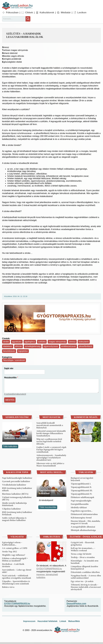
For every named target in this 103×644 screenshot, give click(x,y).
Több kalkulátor (10, 446)
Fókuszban (12, 12)
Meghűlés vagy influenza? (14, 555)
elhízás (19, 346)
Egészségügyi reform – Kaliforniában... (12, 543)
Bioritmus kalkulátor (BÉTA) (15, 494)
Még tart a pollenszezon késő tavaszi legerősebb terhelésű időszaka (49, 441)
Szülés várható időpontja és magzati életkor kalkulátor (14, 519)
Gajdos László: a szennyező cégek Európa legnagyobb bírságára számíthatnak (51, 449)
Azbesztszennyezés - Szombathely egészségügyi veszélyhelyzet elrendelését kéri (51, 457)
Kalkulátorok (47, 12)
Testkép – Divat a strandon (83, 557)
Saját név (9, 368)
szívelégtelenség (33, 346)
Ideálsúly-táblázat (79, 507)
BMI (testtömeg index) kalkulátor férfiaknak (16, 436)
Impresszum (29, 621)
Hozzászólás (10, 378)
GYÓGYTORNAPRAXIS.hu (49, 568)
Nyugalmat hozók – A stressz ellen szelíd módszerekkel (86, 576)
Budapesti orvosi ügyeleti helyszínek (82, 479)
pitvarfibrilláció (86, 346)
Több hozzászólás (48, 507)
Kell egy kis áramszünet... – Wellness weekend (83, 549)
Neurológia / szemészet (14, 360)
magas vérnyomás (57, 342)
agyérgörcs (30, 342)
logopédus (23, 351)
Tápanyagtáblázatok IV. (81, 494)
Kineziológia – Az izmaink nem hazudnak (85, 561)
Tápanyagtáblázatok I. (81, 483)
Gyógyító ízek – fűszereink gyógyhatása (83, 543)
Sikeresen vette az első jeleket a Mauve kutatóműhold (50, 464)
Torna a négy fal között (81, 554)
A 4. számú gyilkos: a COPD (15, 548)
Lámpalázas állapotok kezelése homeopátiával (84, 567)
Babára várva (8, 587)
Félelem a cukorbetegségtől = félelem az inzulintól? (15, 559)
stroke (6, 342)
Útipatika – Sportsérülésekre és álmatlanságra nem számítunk (16, 582)
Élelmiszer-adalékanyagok (83, 497)
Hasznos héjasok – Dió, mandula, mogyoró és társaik (86, 522)
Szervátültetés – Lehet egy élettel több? (17, 571)
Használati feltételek (47, 621)
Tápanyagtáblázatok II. (81, 487)
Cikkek (29, 12)
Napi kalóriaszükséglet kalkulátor (17, 478)
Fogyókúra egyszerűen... (82, 510)
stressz (72, 342)
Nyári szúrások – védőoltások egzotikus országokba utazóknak (17, 576)
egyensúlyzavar (51, 346)
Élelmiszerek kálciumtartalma (84, 514)
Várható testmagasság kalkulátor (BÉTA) (17, 498)
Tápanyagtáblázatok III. (82, 490)
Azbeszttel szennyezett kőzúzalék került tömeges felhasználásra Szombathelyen (51, 433)
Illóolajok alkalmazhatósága (83, 530)
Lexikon (82, 12)
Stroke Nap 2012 (10, 551)
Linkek (63, 621)
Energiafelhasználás (80, 504)
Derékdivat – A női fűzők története (13, 565)
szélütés (42, 342)
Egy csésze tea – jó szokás (82, 581)
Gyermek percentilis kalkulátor (16, 481)
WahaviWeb (74, 621)
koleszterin (84, 342)
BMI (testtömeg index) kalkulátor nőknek (17, 489)
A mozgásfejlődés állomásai (83, 526)
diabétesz (8, 346)
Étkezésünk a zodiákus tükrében (85, 572)
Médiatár (66, 12)
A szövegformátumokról (15, 394)
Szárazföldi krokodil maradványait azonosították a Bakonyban (50, 425)
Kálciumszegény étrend (81, 517)
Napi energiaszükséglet (81, 500)
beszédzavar (9, 351)
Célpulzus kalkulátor (11, 508)
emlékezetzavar (69, 346)
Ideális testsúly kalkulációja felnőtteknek (14, 504)
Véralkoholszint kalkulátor (14, 484)
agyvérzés (17, 342)
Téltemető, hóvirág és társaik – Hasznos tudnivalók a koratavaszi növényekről (86, 587)
